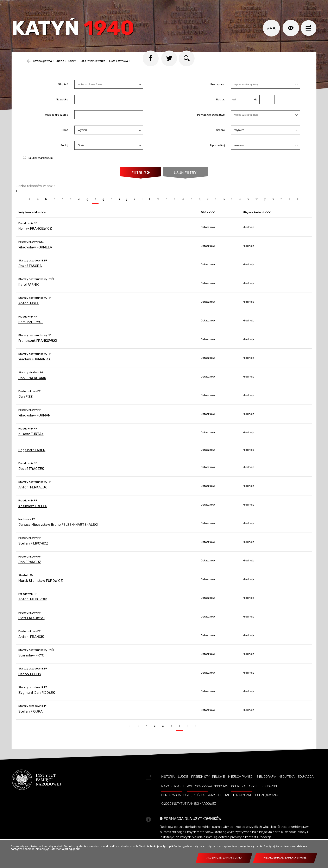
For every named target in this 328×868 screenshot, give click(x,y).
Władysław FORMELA (35, 251)
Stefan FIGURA (30, 715)
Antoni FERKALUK (33, 491)
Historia (168, 780)
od (233, 103)
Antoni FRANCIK (31, 640)
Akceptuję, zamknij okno (224, 858)
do (255, 103)
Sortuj (64, 149)
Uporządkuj (217, 149)
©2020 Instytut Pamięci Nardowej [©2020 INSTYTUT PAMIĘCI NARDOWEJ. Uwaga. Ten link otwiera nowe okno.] (189, 807)
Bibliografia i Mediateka (276, 780)
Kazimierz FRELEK (33, 509)
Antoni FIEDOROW (33, 603)
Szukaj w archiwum (41, 161)
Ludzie (183, 780)
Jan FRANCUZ (30, 566)
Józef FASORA (30, 269)
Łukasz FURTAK (31, 438)
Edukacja (306, 780)
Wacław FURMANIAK (34, 363)
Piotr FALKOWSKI (31, 621)
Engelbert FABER (32, 453)
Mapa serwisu (172, 790)
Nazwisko (62, 103)
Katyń (74, 30)
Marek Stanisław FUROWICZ (41, 584)
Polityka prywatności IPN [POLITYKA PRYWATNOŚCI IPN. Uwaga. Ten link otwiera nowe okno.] (207, 790)
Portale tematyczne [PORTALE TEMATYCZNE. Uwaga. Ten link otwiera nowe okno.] (235, 799)
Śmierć (220, 133)
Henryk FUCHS (30, 677)
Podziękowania (267, 799)
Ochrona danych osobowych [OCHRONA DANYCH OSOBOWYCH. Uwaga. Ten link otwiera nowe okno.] (255, 790)
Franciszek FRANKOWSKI (38, 344)
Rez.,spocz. (218, 88)
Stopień (63, 88)
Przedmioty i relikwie (208, 780)
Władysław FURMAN (34, 419)
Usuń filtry (180, 174)
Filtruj (138, 176)
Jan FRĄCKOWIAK (32, 381)
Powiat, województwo (211, 118)
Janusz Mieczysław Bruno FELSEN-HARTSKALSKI (58, 528)
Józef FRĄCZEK (31, 472)
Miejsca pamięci (241, 780)
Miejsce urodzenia (57, 118)
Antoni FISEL (29, 307)
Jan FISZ (26, 400)
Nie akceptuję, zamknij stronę (285, 858)
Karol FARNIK (29, 288)
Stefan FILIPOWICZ (33, 547)
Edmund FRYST (31, 325)
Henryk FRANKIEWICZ (35, 232)
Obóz (65, 133)
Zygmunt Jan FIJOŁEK (37, 696)
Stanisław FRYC (31, 659)
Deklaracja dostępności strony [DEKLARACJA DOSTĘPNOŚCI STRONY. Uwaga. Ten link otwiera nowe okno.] (188, 799)
